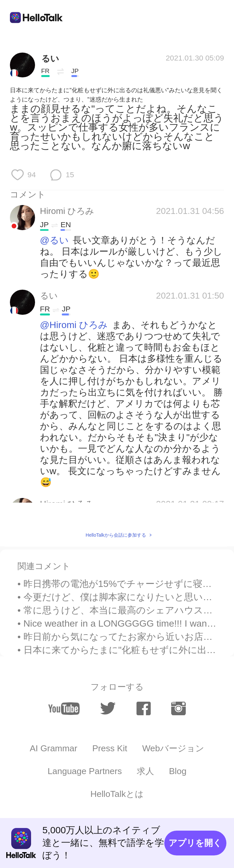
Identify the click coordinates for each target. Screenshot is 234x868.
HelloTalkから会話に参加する (116, 535)
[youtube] (64, 709)
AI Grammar (54, 748)
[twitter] (108, 709)
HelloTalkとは (117, 794)
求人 (145, 771)
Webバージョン (173, 748)
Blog (178, 771)
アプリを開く (195, 843)
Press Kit (110, 748)
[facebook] (144, 709)
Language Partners (85, 771)
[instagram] (178, 709)
